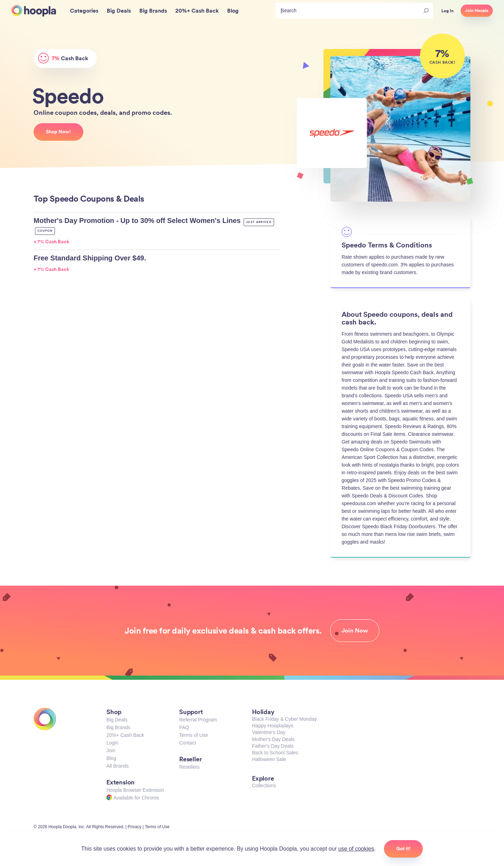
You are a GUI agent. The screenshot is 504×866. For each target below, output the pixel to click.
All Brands (118, 766)
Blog (111, 758)
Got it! (403, 848)
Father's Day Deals (273, 746)
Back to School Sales (275, 753)
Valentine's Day (269, 732)
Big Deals (117, 720)
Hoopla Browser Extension (135, 790)
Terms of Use (194, 735)
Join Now (355, 630)
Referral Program (198, 720)
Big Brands (118, 727)
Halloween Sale (269, 759)
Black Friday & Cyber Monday (284, 719)
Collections (264, 785)
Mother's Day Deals (273, 739)
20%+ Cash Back (125, 735)
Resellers (189, 767)
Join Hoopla (477, 11)
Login (112, 743)
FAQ (184, 727)
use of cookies (356, 849)
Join (111, 750)
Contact (188, 743)
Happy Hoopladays (273, 726)
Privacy (135, 827)
